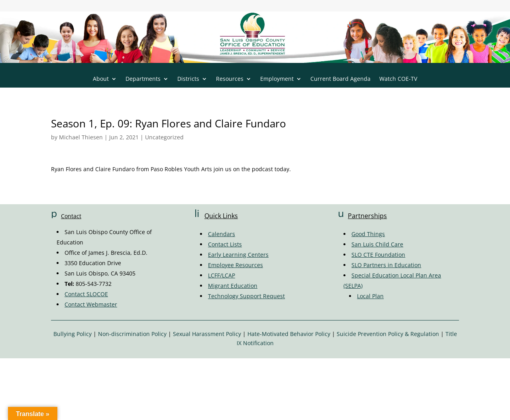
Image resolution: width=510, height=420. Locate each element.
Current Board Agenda (340, 79)
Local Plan (370, 296)
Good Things (368, 234)
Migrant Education (233, 286)
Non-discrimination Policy (132, 334)
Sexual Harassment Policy (207, 334)
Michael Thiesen (81, 137)
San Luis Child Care (377, 244)
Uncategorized (164, 137)
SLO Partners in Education (386, 265)
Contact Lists (225, 244)
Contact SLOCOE (86, 294)
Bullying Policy (73, 334)
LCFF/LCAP (222, 275)
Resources (230, 79)
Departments (143, 79)
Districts (188, 79)
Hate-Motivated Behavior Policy (289, 334)
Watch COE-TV (398, 79)
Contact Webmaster (91, 304)
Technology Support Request (246, 296)
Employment (277, 79)
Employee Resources (235, 265)
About (101, 79)
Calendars (222, 234)
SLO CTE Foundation (378, 255)
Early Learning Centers (238, 255)
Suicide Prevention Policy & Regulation (388, 334)
